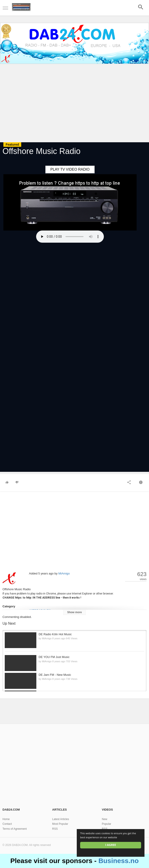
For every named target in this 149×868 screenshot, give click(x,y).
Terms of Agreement (15, 829)
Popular (106, 824)
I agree (111, 845)
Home (6, 819)
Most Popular (60, 824)
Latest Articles (61, 819)
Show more (75, 612)
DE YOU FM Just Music (54, 657)
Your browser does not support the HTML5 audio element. (70, 237)
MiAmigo (64, 573)
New (105, 819)
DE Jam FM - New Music (55, 675)
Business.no (119, 861)
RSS (55, 829)
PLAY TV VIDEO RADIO (70, 169)
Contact (7, 824)
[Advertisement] (74, 104)
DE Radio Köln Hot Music (55, 634)
